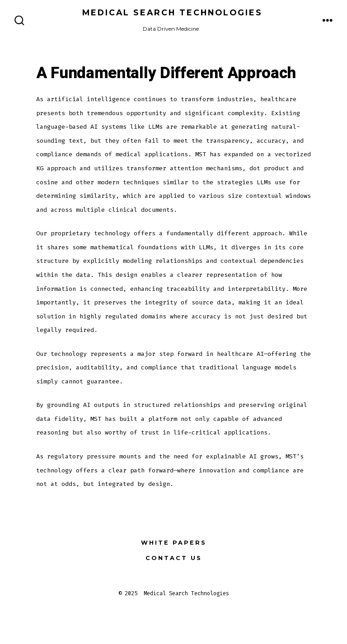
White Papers (174, 543)
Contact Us (174, 558)
